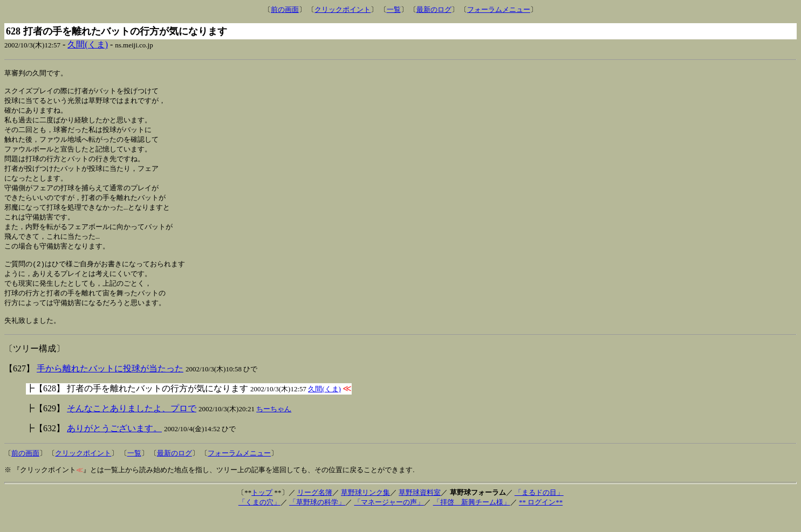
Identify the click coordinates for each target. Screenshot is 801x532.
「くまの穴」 (259, 520)
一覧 (394, 9)
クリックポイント (343, 9)
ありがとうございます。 (114, 446)
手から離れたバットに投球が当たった (110, 386)
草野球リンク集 (365, 510)
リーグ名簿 (315, 510)
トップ (262, 510)
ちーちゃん (274, 427)
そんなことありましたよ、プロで (132, 426)
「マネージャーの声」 (389, 520)
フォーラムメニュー (499, 9)
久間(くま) (88, 44)
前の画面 (285, 9)
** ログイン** (541, 520)
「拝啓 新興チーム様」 (472, 520)
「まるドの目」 (539, 510)
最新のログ (434, 9)
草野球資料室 (420, 510)
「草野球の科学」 (317, 520)
